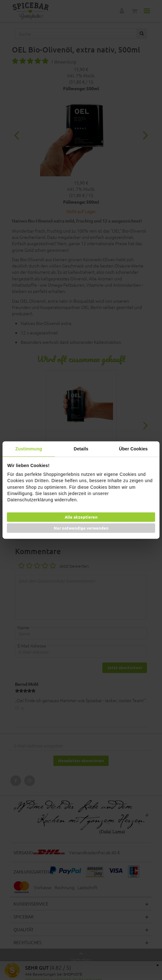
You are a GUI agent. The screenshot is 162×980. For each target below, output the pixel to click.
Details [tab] (81, 449)
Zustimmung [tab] (29, 449)
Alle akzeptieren (81, 517)
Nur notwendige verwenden (81, 528)
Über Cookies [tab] (133, 449)
